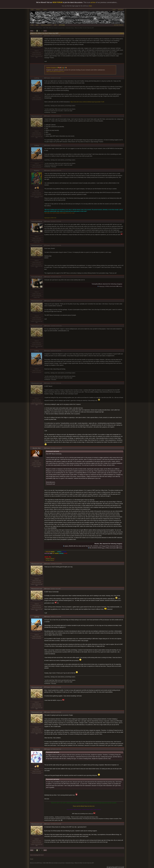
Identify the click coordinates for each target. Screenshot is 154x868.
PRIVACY (38, 10)
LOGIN (114, 10)
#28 (45, 277)
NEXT (45, 31)
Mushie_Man (37, 448)
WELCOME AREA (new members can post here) (54, 28)
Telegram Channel (50, 558)
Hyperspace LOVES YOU (50, 218)
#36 (45, 617)
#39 (45, 749)
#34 (45, 564)
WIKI (37, 25)
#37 (45, 687)
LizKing (37, 78)
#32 (45, 383)
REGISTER (120, 10)
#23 (45, 116)
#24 (45, 145)
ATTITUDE (62, 25)
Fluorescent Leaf (37, 36)
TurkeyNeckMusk (37, 221)
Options (122, 33)
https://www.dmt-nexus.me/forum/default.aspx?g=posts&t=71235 (87, 102)
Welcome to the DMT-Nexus (36, 28)
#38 (45, 712)
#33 (45, 448)
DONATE (45, 10)
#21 (45, 36)
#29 (45, 301)
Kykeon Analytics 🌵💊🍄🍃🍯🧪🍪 (57, 68)
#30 (45, 326)
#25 (45, 171)
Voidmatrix (37, 749)
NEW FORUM (58, 2)
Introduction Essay (70, 28)
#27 (45, 245)
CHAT (32, 10)
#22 (45, 78)
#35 (45, 589)
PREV (32, 31)
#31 (45, 351)
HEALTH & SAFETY (46, 25)
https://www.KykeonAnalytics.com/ (55, 72)
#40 (45, 824)
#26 (45, 221)
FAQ (32, 25)
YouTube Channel (50, 560)
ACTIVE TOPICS (119, 25)
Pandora (37, 171)
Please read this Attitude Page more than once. (84, 806)
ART (55, 25)
